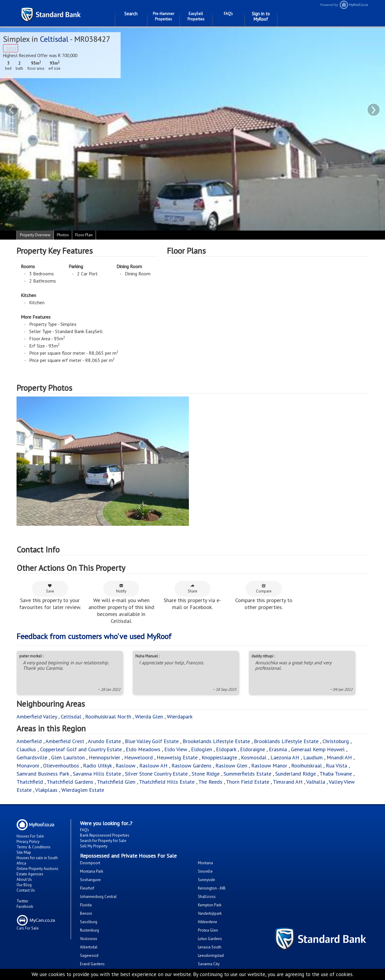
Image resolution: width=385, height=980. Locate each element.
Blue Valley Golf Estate (152, 741)
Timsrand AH (288, 782)
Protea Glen (208, 930)
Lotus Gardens (210, 939)
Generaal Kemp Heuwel (318, 749)
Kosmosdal (254, 757)
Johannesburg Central (98, 897)
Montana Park (92, 871)
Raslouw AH (153, 766)
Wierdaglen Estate (83, 790)
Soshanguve (90, 880)
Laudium (313, 757)
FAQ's (228, 14)
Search (131, 14)
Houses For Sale (30, 836)
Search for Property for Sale (103, 841)
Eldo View (176, 749)
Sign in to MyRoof (261, 16)
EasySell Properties (196, 16)
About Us (24, 879)
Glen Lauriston (69, 757)
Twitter (22, 901)
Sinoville (205, 871)
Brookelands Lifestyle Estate (216, 741)
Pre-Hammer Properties (163, 16)
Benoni (86, 913)
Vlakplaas (46, 790)
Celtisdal (54, 39)
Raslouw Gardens (191, 766)
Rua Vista (336, 766)
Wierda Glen (149, 717)
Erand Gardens (92, 964)
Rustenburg (89, 930)
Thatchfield (30, 782)
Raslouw (125, 766)
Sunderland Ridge (296, 774)
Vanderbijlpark (210, 913)
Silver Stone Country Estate (156, 774)
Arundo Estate (104, 741)
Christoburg (336, 741)
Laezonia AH (285, 757)
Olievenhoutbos (61, 766)
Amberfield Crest (65, 741)
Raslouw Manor (269, 766)
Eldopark (226, 749)
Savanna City (209, 964)
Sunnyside (206, 880)
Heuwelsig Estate (177, 757)
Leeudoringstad (211, 955)
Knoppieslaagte (219, 757)
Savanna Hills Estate (97, 774)
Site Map (24, 852)
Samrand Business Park (43, 774)
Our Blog (24, 885)
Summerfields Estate (247, 774)
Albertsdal (89, 947)
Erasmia (278, 749)
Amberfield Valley (37, 717)
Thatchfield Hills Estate (167, 782)
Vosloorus (89, 939)
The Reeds (210, 782)
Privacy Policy (28, 842)
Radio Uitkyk (97, 766)
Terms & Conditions (34, 847)
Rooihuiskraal (306, 766)
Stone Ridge (206, 774)
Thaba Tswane (336, 774)
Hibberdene (208, 922)
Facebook (25, 906)
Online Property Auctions (37, 869)
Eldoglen (202, 749)
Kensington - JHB (212, 888)
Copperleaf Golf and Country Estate (81, 749)
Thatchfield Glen (116, 782)
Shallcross (207, 897)
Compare (264, 589)
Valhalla (316, 782)
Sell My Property (94, 846)
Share (192, 589)
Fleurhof (87, 888)
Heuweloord (139, 757)
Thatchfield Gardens (70, 782)
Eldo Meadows (143, 749)
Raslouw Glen (231, 766)
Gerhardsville (32, 757)
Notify (121, 589)
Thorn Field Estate (248, 782)
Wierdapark (180, 717)
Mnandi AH (339, 757)
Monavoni (28, 766)
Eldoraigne (253, 749)
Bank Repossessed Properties (105, 835)
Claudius (26, 749)
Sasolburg (89, 922)
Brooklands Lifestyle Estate (286, 741)
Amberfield (29, 741)
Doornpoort (90, 863)
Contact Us (26, 890)
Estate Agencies (30, 874)
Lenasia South (210, 947)
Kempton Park (210, 905)
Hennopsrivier (105, 757)
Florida (86, 905)
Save (50, 589)
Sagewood (89, 955)
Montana (205, 863)
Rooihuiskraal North (108, 717)
